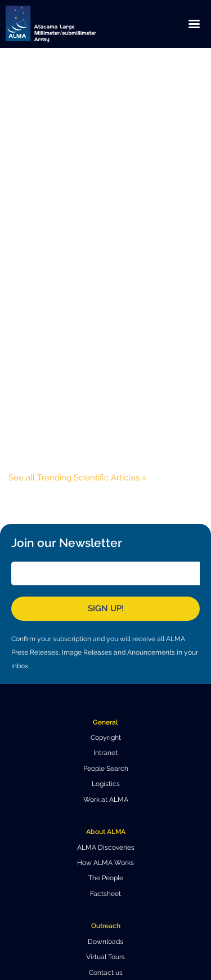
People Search (106, 769)
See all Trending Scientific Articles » (78, 478)
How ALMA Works (105, 863)
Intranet (105, 753)
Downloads (105, 942)
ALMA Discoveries (106, 847)
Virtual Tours (105, 957)
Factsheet (105, 894)
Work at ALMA (106, 800)
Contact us (106, 973)
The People (106, 878)
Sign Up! (106, 608)
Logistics (106, 784)
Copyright (106, 738)
